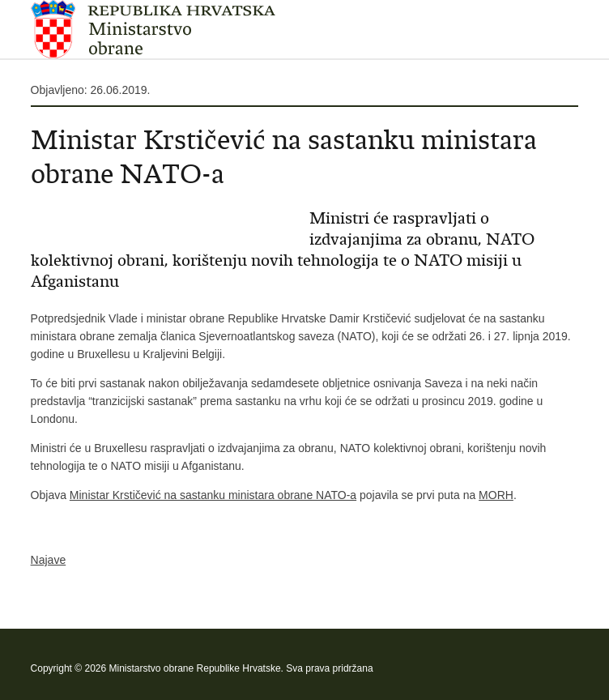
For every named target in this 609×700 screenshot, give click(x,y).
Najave (49, 560)
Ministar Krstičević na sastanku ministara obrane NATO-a (213, 495)
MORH (496, 495)
